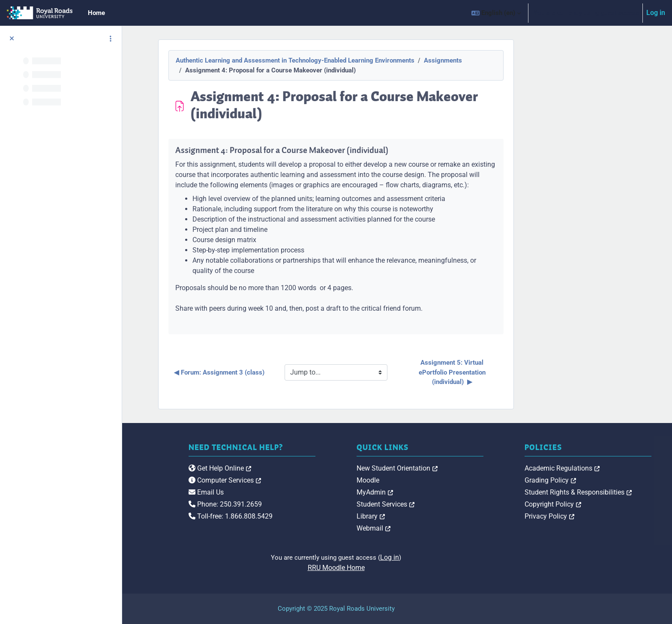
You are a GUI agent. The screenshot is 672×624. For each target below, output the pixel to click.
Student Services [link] (447, 504)
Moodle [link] (429, 480)
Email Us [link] (298, 492)
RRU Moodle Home (397, 568)
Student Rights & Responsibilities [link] (609, 492)
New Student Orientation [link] (458, 468)
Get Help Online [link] (312, 468)
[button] (496, 13)
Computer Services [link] (316, 480)
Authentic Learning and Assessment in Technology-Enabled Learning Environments (356, 60)
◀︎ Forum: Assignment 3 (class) (280, 372)
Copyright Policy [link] (583, 504)
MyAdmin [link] (436, 492)
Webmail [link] (435, 528)
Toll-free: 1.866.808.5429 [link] (322, 516)
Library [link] (432, 516)
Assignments (504, 60)
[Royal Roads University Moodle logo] (191, 485)
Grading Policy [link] (581, 480)
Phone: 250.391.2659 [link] (317, 504)
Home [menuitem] (96, 13)
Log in (656, 13)
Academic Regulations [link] (592, 468)
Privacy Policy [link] (580, 516)
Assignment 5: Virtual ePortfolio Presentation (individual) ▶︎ (514, 372)
